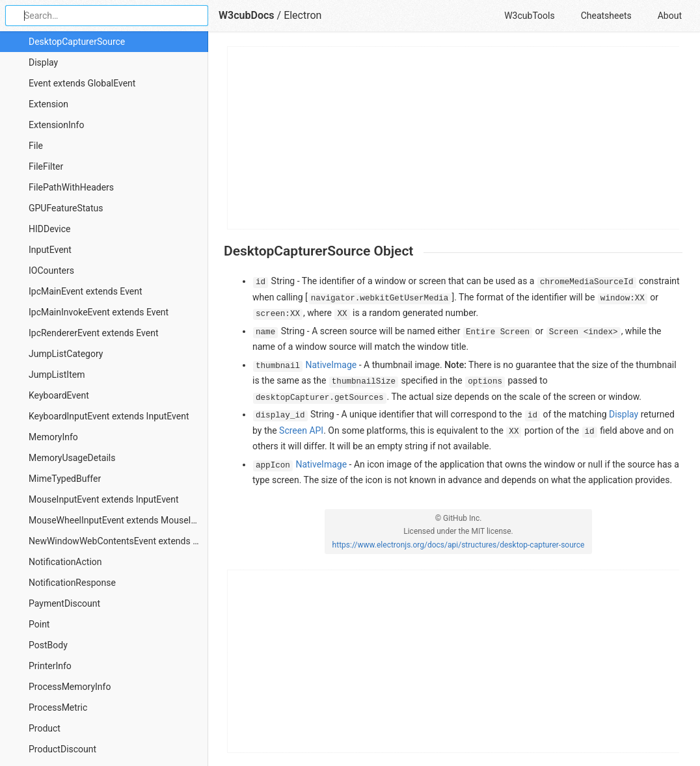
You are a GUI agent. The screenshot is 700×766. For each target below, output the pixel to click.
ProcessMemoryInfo (70, 687)
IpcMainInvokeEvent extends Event (99, 312)
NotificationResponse (72, 583)
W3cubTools (529, 16)
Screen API (301, 430)
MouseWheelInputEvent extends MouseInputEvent (118, 520)
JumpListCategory (66, 354)
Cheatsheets (606, 16)
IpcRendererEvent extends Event (93, 333)
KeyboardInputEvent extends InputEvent (109, 416)
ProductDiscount (62, 749)
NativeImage (331, 365)
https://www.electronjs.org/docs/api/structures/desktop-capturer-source (459, 545)
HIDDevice (49, 229)
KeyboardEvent (59, 395)
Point (39, 624)
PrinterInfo (50, 666)
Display (43, 62)
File (36, 146)
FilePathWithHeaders (71, 187)
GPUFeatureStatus (66, 208)
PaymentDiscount (64, 603)
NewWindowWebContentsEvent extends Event (118, 541)
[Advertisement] (454, 138)
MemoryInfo (53, 437)
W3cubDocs (247, 15)
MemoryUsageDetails (72, 458)
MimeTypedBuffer (65, 479)
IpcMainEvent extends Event (86, 291)
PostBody (48, 645)
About (670, 16)
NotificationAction (65, 562)
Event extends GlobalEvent (82, 83)
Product (45, 728)
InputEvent (50, 250)
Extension (48, 104)
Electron (303, 15)
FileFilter (46, 166)
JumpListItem (57, 375)
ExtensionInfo (56, 125)
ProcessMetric (58, 707)
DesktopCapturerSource (77, 42)
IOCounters (51, 271)
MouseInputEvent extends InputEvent (104, 499)
